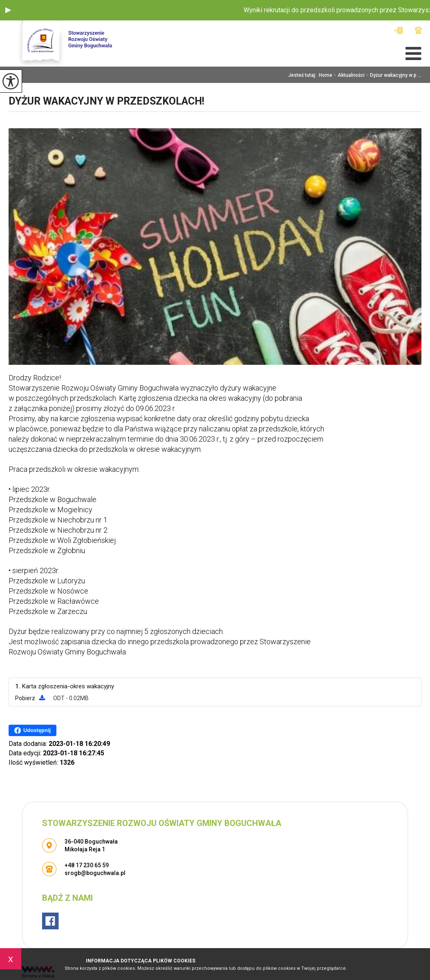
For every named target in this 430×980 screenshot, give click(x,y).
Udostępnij (32, 730)
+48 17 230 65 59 (418, 30)
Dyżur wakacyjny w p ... (393, 75)
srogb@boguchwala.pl (398, 30)
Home (326, 75)
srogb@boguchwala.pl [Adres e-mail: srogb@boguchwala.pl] (95, 873)
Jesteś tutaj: (303, 75)
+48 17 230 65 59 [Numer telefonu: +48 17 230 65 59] (87, 865)
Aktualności (348, 75)
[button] (8, 10)
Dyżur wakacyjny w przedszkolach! (106, 101)
